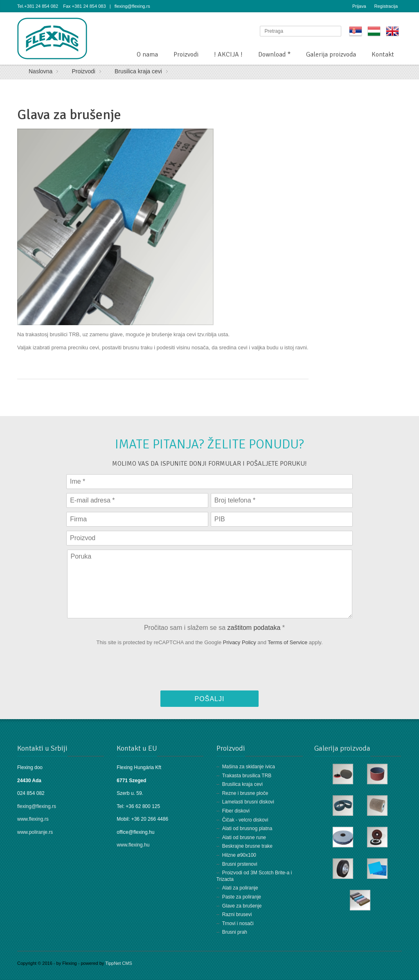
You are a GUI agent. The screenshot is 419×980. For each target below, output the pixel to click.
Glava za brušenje (69, 115)
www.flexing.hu (134, 845)
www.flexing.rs (33, 819)
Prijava (359, 6)
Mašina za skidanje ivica (249, 767)
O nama (147, 54)
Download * (274, 54)
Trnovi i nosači (238, 923)
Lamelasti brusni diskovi (248, 802)
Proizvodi (186, 54)
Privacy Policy (240, 642)
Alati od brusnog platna (247, 828)
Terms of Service (287, 642)
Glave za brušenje (242, 906)
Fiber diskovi (236, 811)
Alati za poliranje (240, 888)
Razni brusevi (237, 914)
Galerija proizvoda (331, 54)
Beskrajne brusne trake (247, 846)
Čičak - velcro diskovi (245, 820)
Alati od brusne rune (244, 837)
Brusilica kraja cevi (242, 784)
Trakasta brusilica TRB (247, 776)
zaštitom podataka (254, 627)
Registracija (386, 6)
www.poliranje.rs (35, 832)
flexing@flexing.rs (37, 806)
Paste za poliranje (242, 897)
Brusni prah (235, 932)
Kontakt (383, 54)
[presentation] (209, 670)
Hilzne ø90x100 (239, 855)
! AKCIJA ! (228, 54)
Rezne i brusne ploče (245, 793)
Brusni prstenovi (240, 864)
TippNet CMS (119, 963)
